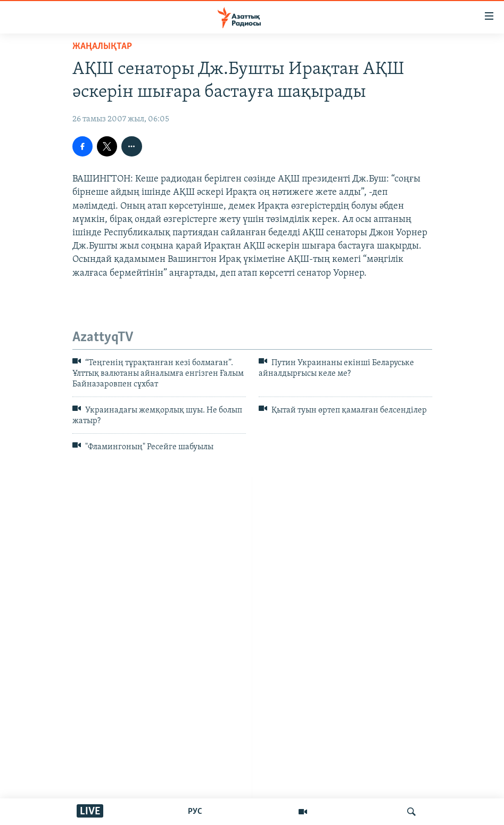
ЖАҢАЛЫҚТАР (102, 47)
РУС (195, 812)
